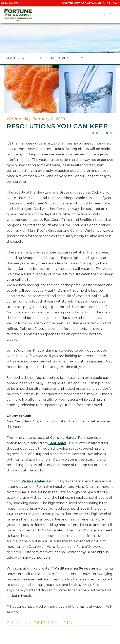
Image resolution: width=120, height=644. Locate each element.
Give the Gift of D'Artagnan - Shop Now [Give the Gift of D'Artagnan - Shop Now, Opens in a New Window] (90, 3)
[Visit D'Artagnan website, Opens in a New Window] (11, 3)
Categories (66, 58)
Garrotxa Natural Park (68, 438)
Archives (24, 58)
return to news (103, 133)
